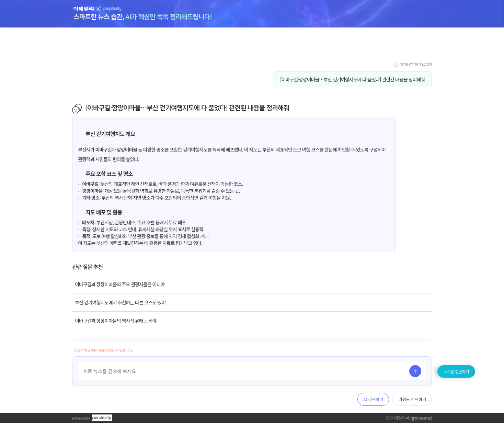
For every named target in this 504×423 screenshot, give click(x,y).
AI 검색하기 (373, 399)
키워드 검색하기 (412, 399)
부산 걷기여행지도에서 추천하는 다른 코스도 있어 (120, 302)
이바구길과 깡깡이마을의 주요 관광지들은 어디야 (120, 284)
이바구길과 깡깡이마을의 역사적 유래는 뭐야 (116, 321)
